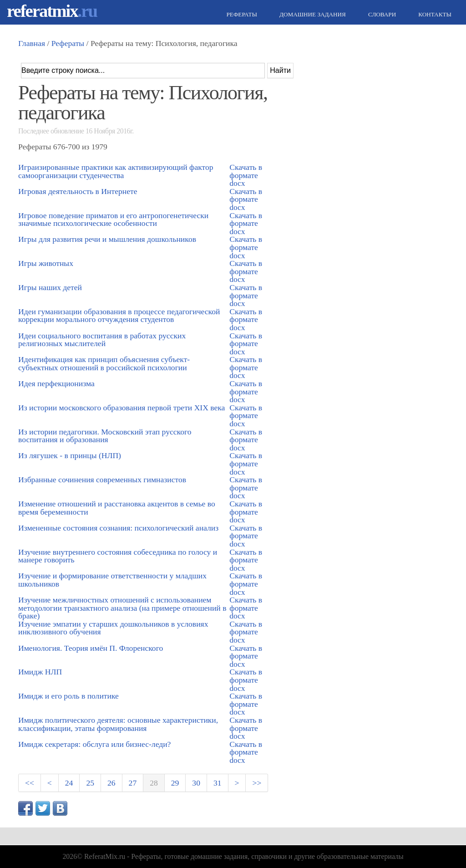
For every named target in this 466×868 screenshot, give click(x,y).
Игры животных (46, 263)
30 (196, 783)
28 (154, 783)
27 (133, 783)
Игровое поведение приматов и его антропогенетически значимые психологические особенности (113, 220)
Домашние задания (312, 14)
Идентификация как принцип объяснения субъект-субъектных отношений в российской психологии (104, 363)
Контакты (434, 14)
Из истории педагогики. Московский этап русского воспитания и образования (105, 436)
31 (218, 783)
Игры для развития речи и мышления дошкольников (107, 239)
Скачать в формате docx (246, 175)
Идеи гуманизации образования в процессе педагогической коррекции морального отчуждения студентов (119, 316)
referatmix (52, 11)
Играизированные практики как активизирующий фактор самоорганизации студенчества (116, 171)
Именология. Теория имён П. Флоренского (91, 648)
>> (257, 783)
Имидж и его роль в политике (68, 696)
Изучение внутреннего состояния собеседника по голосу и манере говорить (118, 556)
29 (175, 783)
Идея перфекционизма (56, 383)
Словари (381, 14)
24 (69, 783)
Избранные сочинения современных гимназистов (102, 480)
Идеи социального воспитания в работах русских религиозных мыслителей (102, 340)
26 (111, 783)
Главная (32, 43)
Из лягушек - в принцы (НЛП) (70, 455)
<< (30, 783)
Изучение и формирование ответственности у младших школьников (112, 580)
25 (90, 783)
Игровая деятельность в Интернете (78, 191)
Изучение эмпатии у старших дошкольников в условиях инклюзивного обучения (113, 628)
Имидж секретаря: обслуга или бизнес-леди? (94, 744)
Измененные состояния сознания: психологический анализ (118, 528)
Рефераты (241, 14)
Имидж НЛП (40, 672)
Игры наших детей (50, 287)
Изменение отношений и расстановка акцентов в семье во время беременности (117, 508)
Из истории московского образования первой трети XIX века (122, 408)
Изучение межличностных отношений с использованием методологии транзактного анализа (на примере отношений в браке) (122, 608)
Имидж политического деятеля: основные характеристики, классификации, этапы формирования (118, 724)
